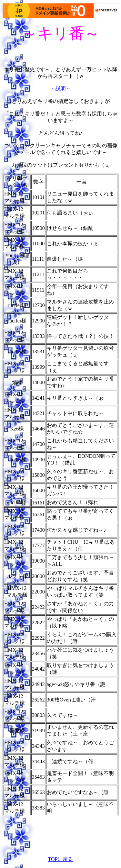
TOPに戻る (61, 859)
